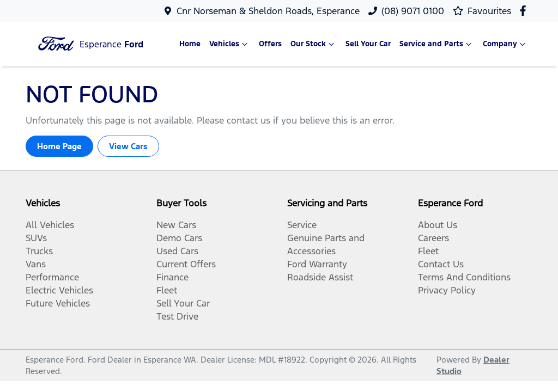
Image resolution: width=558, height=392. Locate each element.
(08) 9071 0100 (413, 11)
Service (302, 225)
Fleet (167, 290)
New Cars (176, 225)
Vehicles (230, 44)
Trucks (39, 251)
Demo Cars (179, 238)
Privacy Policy (447, 290)
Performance (52, 277)
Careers (433, 238)
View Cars (128, 146)
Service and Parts (437, 44)
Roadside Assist (320, 277)
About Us (438, 225)
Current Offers (186, 264)
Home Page (59, 146)
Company (505, 44)
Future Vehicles (58, 303)
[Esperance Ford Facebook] (525, 11)
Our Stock (314, 44)
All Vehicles (50, 225)
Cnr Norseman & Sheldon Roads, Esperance (268, 11)
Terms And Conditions (464, 277)
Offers (270, 44)
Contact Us (441, 264)
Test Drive (177, 316)
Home (190, 44)
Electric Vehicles (59, 290)
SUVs (36, 238)
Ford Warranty (317, 264)
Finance (172, 277)
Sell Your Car (368, 44)
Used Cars (177, 251)
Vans (36, 264)
